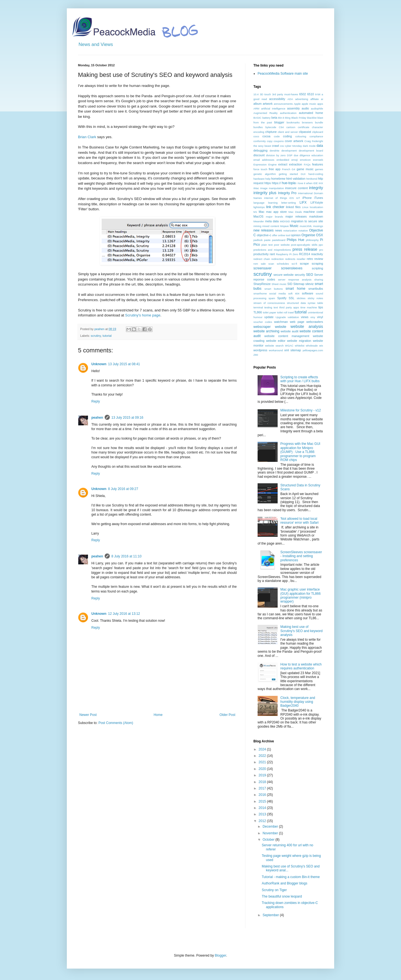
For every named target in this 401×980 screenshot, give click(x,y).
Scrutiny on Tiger (274, 890)
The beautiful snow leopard (282, 896)
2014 (263, 808)
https (267, 183)
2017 (263, 788)
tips (321, 307)
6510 (310, 94)
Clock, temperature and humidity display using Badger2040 (298, 702)
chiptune (271, 132)
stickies (301, 298)
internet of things (276, 198)
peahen (97, 418)
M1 (255, 212)
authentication (288, 113)
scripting (317, 268)
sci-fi (294, 264)
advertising (302, 99)
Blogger (220, 955)
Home (158, 715)
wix (321, 346)
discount (259, 155)
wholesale (312, 346)
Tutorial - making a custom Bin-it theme (291, 877)
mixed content (271, 226)
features (318, 164)
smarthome (260, 293)
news (279, 230)
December (271, 827)
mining (257, 226)
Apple (297, 104)
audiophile (317, 109)
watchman (281, 322)
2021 (263, 762)
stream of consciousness (269, 303)
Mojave (284, 226)
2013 (263, 814)
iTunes (319, 198)
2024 (263, 749)
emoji (294, 160)
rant (272, 254)
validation (293, 317)
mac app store (276, 212)
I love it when (305, 183)
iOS (292, 198)
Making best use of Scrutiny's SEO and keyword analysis (302, 631)
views (305, 317)
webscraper (262, 327)
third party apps (289, 307)
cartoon (291, 127)
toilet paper (270, 312)
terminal (258, 307)
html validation (296, 179)
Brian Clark (87, 137)
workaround (276, 350)
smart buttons (274, 289)
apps (320, 104)
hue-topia (289, 183)
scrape (304, 264)
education (317, 155)
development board (311, 151)
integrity (316, 188)
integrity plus (265, 193)
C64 (281, 127)
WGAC (289, 346)
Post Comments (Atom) (116, 723)
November (271, 833)
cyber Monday (293, 146)
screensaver (262, 268)
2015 (263, 801)
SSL (292, 298)
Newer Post (88, 715)
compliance (316, 136)
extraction (296, 164)
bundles (258, 127)
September (271, 915)
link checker (275, 207)
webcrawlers (315, 322)
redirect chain (262, 259)
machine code (313, 212)
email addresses (264, 160)
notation (303, 231)
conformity (260, 141)
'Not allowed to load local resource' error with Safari (299, 521)
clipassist (305, 132)
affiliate (314, 99)
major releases (296, 216)
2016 (263, 795)
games (319, 169)
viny (313, 317)
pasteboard (279, 240)
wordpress (260, 350)
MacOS (258, 216)
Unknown (99, 364)
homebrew (278, 179)
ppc (321, 245)
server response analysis (295, 280)
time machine (309, 307)
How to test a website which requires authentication (301, 666)
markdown (316, 216)
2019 (263, 775)
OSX (320, 235)
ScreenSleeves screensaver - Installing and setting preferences (301, 556)
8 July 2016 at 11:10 (126, 556)
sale (263, 264)
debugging (260, 150)
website (281, 327)
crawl (276, 146)
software (308, 293)
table (320, 303)
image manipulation (272, 188)
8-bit (318, 94)
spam (272, 298)
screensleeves (292, 268)
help (268, 179)
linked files (293, 207)
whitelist (300, 346)
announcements (283, 104)
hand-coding (316, 174)
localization (316, 207)
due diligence (302, 155)
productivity (261, 254)
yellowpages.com (313, 350)
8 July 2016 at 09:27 (123, 489)
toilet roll (282, 312)
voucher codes (263, 322)
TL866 (258, 312)
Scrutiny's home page (143, 315)
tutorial (107, 336)
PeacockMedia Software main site (283, 74)
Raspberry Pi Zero (287, 254)
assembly (294, 108)
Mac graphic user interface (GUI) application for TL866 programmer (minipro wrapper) (301, 595)
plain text (267, 245)
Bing (288, 118)
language (259, 203)
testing (268, 307)
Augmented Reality (266, 113)
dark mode (309, 146)
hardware (259, 179)
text (276, 307)
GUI (303, 174)
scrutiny (96, 336)
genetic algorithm (265, 174)
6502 (303, 94)
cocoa (266, 136)
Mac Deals (295, 212)
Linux (305, 207)
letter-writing (288, 203)
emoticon (305, 160)
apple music (309, 104)
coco (256, 136)
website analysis (307, 326)
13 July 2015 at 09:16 (127, 418)
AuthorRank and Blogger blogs (284, 883)
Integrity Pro (287, 193)
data (320, 146)
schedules (283, 264)
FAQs (307, 164)
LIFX (303, 203)
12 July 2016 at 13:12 (124, 614)
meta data (272, 221)
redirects (290, 259)
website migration (299, 341)
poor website (282, 245)
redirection (277, 259)
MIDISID (285, 221)
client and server (288, 132)
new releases (263, 230)
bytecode (271, 127)
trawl (291, 312)
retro (310, 259)
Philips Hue (296, 240)
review (319, 259)
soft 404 (294, 293)
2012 (263, 821)
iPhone (307, 198)
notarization (290, 231)
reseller (301, 259)
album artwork (263, 104)
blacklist (312, 118)
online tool (284, 235)
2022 (263, 756)
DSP (290, 155)
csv (282, 146)
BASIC (257, 118)
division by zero (276, 155)
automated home (311, 113)
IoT (298, 198)
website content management (287, 336)
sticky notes (315, 298)
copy (270, 141)
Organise (308, 235)
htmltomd (312, 179)
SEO (310, 275)
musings (318, 226)
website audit (289, 331)
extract (283, 164)
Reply (96, 401)
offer (275, 235)
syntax (312, 303)
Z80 (256, 355)
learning (273, 203)
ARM (256, 109)
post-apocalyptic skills (304, 245)
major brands (275, 217)
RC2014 (305, 254)
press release (305, 249)
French (286, 169)
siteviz (309, 284)
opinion (296, 235)
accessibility (277, 99)
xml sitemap (293, 350)
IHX (321, 183)
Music (294, 226)
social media (277, 293)
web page (297, 322)
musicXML (306, 226)
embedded (283, 160)
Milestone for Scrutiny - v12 (301, 410)
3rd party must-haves (285, 94)
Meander (259, 221)
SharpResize (262, 284)
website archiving (266, 331)
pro (321, 250)
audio (305, 108)
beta (274, 118)
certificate (304, 127)
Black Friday (299, 118)
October (269, 840)
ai (322, 99)
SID (290, 284)
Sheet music (279, 284)
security (300, 275)
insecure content (296, 188)
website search (274, 346)
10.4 (256, 94)
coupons (278, 141)
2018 (263, 782)
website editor (276, 341)
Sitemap (299, 284)
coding (287, 136)
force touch (260, 169)
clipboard (318, 132)
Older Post (227, 715)
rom (256, 264)
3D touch (265, 94)
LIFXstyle (317, 203)
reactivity (317, 254)
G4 (293, 169)
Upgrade (281, 317)
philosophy (312, 240)
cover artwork (294, 141)
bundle (319, 122)
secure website (284, 275)
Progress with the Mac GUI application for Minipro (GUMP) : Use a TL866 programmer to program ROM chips (300, 452)
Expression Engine (265, 164)
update (269, 317)
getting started (288, 174)
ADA (290, 99)
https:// (276, 183)
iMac (256, 188)
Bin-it (281, 118)
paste (267, 240)
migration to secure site (307, 221)
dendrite (274, 151)
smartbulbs (316, 289)
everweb (318, 160)
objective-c (264, 235)
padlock (258, 240)
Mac (261, 212)
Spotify (282, 298)
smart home (295, 289)
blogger (279, 122)
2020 (263, 769)
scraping (317, 264)
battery (266, 118)
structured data (296, 303)
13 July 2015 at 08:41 (124, 364)
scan (271, 264)
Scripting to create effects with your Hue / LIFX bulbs (300, 379)
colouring (301, 136)
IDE (316, 183)
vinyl (320, 317)
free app (275, 169)
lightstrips (259, 207)
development (289, 151)
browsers (307, 122)
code (277, 136)
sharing (319, 280)
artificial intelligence (273, 109)
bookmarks (293, 122)
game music (305, 169)
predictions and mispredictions (272, 250)
